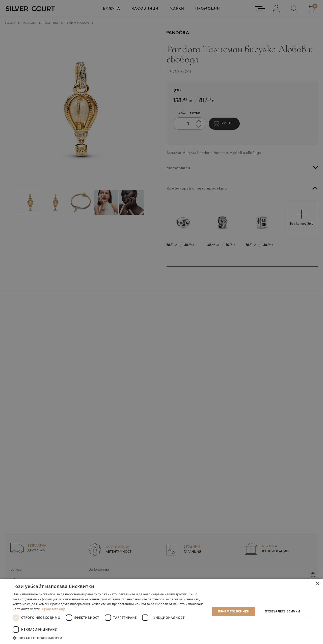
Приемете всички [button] (234, 611)
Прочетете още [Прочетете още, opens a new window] (54, 609)
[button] (109, 638)
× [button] (317, 584)
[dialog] (161, 322)
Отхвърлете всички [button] (282, 611)
